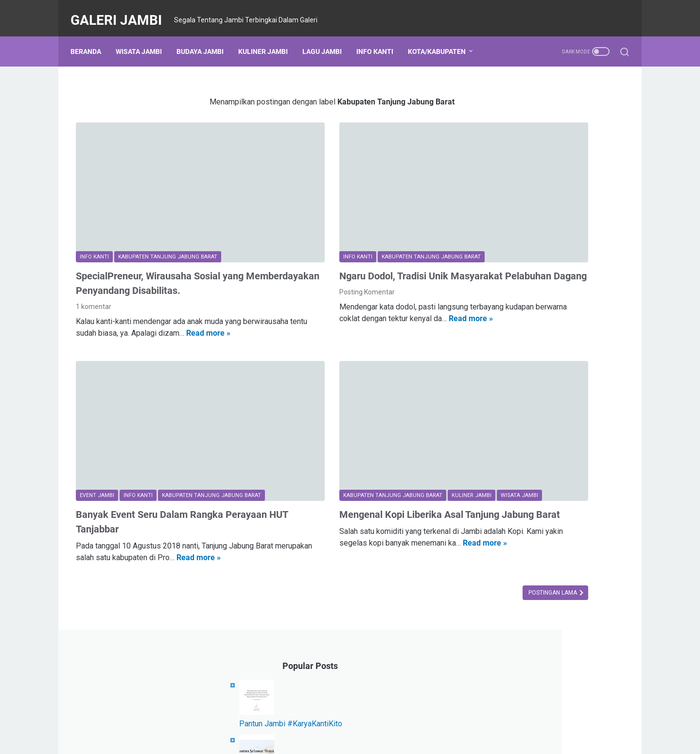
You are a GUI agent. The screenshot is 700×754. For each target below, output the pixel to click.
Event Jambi (502, 514)
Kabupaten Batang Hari (519, 585)
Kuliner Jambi (268, 38)
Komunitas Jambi (510, 531)
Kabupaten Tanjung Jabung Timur (535, 549)
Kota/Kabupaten (442, 38)
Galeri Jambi (122, 11)
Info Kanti (380, 38)
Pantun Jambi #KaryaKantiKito (540, 153)
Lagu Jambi (327, 38)
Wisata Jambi (144, 38)
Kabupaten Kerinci (511, 567)
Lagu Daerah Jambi (580, 478)
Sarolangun (501, 657)
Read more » (98, 311)
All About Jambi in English (570, 657)
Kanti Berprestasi (557, 639)
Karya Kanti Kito (590, 585)
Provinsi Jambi (506, 603)
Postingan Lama (409, 541)
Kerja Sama (501, 639)
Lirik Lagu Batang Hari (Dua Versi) (545, 341)
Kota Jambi (501, 460)
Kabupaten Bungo (511, 478)
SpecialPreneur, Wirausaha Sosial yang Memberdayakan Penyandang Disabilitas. (160, 242)
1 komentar (94, 273)
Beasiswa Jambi (508, 675)
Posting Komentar (295, 258)
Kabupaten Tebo (508, 496)
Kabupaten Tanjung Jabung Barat (535, 621)
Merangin (555, 603)
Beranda (91, 38)
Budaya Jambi (205, 38)
